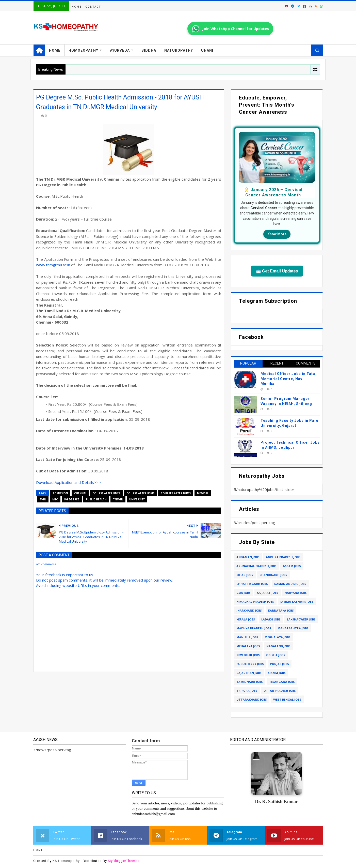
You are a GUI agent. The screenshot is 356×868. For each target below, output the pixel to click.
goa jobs (244, 593)
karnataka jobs (281, 610)
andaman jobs (248, 557)
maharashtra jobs (293, 628)
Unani (207, 50)
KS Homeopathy (66, 861)
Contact (93, 7)
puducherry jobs (250, 664)
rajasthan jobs (249, 673)
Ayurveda (120, 50)
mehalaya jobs (248, 646)
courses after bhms (176, 493)
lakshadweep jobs (301, 619)
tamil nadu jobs (250, 682)
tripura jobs (247, 691)
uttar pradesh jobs (280, 691)
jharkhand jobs (249, 610)
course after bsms (140, 493)
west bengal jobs (287, 699)
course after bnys (106, 493)
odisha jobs (276, 655)
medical (203, 493)
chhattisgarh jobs (252, 584)
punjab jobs (280, 664)
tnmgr (118, 499)
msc (55, 499)
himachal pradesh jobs (255, 602)
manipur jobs (247, 637)
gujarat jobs (268, 593)
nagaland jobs (278, 646)
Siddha (149, 50)
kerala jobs (246, 619)
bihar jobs (245, 575)
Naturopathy (179, 50)
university (137, 499)
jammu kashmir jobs (297, 602)
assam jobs (292, 566)
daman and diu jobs (290, 584)
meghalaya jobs (278, 637)
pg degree (72, 499)
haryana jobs (296, 593)
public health (96, 499)
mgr (43, 499)
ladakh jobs (271, 619)
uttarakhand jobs (252, 699)
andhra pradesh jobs (283, 557)
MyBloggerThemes (124, 861)
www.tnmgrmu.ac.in (53, 265)
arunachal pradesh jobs (256, 566)
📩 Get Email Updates (277, 271)
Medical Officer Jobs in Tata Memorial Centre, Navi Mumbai (288, 379)
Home (77, 7)
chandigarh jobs (273, 575)
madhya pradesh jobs (254, 628)
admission (60, 493)
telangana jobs (282, 682)
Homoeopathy (83, 50)
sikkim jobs (277, 673)
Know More (277, 234)
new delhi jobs (248, 655)
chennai (80, 493)
